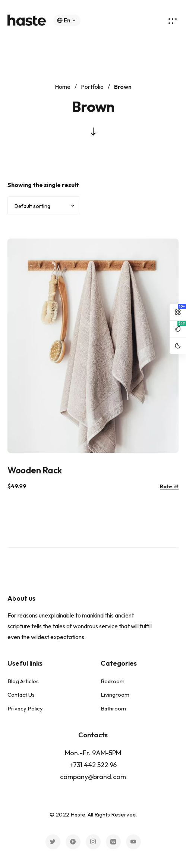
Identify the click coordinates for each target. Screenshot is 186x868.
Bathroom (113, 708)
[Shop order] (44, 206)
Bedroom (113, 681)
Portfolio (92, 87)
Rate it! (169, 486)
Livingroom (115, 695)
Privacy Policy (25, 708)
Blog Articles (23, 681)
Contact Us (21, 695)
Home (63, 87)
